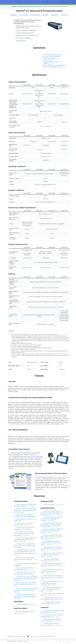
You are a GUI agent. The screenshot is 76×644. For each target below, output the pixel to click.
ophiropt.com (32, 460)
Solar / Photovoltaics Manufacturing (54, 65)
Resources (55, 15)
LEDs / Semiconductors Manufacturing (50, 59)
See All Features (21, 41)
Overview (13, 15)
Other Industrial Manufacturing (53, 67)
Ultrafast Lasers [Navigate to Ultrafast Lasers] (22, 6)
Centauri (34, 456)
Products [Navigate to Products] (14, 6)
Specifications (35, 15)
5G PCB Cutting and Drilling (52, 57)
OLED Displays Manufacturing (52, 55)
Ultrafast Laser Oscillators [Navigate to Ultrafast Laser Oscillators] (34, 6)
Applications (23, 15)
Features (46, 15)
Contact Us (64, 15)
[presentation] (38, 322)
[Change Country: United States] (28, 636)
